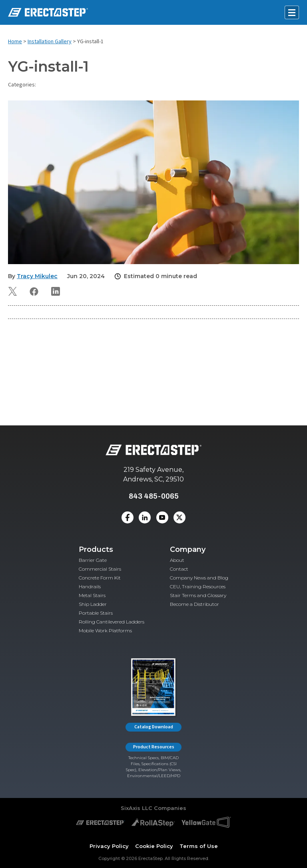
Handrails (90, 586)
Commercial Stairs (100, 569)
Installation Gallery (50, 42)
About (177, 560)
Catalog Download (154, 727)
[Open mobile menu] (292, 12)
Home (15, 42)
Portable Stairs (96, 613)
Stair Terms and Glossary (198, 595)
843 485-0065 (154, 496)
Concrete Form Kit (100, 578)
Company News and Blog (199, 578)
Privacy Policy (109, 846)
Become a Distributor (194, 604)
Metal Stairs (92, 595)
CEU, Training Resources (198, 586)
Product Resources (154, 747)
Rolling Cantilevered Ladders (112, 622)
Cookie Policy (154, 846)
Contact (179, 569)
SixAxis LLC (137, 808)
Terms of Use (199, 846)
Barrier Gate (93, 560)
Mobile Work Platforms (105, 630)
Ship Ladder (93, 604)
